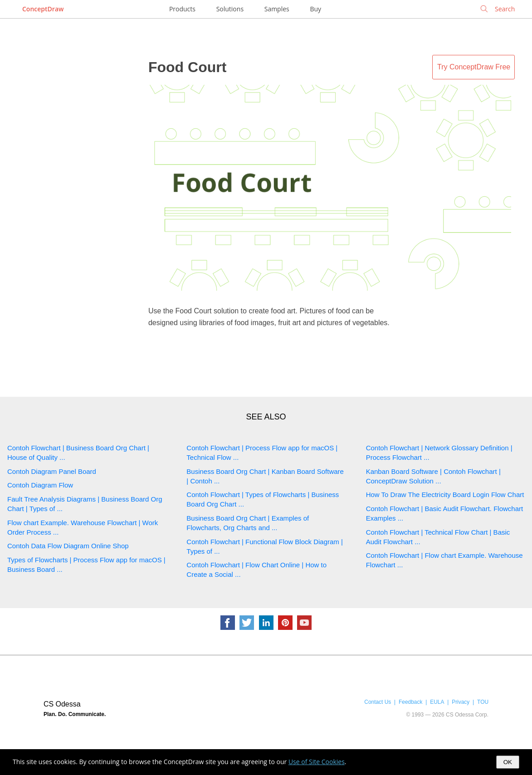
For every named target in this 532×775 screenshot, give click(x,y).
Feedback (410, 702)
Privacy (461, 702)
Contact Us (378, 702)
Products (182, 9)
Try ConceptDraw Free (474, 67)
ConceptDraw (43, 9)
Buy (315, 9)
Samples (277, 9)
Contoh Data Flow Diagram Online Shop (68, 546)
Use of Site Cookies (317, 762)
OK (508, 762)
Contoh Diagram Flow (40, 485)
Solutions (230, 9)
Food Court (187, 67)
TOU (483, 702)
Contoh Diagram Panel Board (52, 471)
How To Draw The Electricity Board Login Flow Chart (445, 495)
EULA (437, 702)
